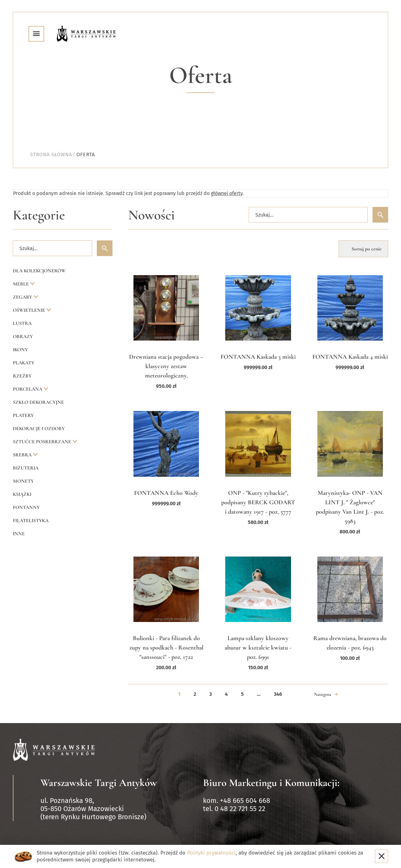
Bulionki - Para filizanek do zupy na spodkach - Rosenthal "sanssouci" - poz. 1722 (166, 648)
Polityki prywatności (211, 853)
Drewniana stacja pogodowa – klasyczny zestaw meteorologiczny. (166, 366)
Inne (19, 534)
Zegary (23, 297)
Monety (23, 481)
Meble (21, 284)
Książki (22, 494)
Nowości (151, 215)
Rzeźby (22, 376)
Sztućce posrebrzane (43, 442)
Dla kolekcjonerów (39, 271)
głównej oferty (227, 193)
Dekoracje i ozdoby (39, 429)
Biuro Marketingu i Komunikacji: (271, 783)
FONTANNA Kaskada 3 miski (258, 357)
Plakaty (24, 363)
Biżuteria (26, 468)
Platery (23, 415)
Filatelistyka (31, 521)
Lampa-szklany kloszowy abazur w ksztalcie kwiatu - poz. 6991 (258, 648)
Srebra (23, 455)
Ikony (20, 350)
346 (278, 694)
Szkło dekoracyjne (38, 402)
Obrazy (23, 336)
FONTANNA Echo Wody (166, 493)
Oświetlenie (30, 310)
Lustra (22, 323)
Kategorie (39, 215)
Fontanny (26, 507)
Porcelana (28, 389)
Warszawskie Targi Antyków (99, 783)
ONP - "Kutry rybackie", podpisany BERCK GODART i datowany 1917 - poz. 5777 (258, 502)
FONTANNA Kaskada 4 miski (350, 357)
